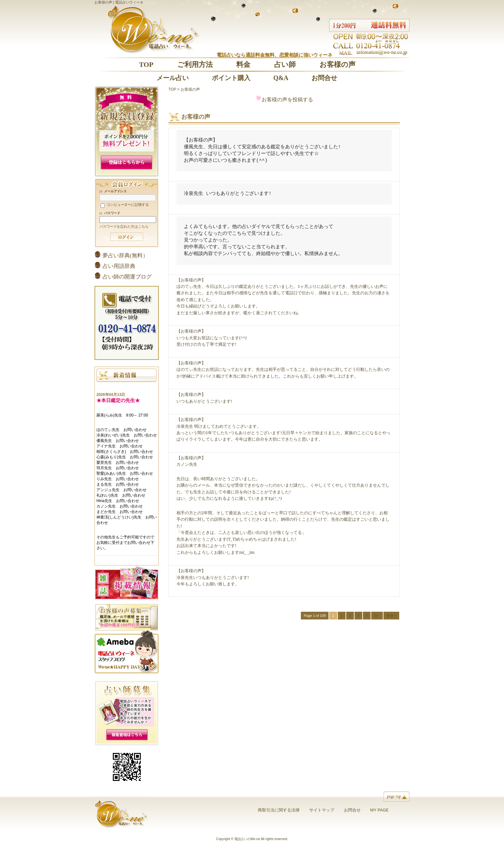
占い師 (285, 64)
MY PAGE (379, 810)
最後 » (391, 616)
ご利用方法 (195, 64)
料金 (243, 64)
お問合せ (324, 78)
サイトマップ (322, 810)
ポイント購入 (231, 78)
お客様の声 (337, 64)
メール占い (173, 78)
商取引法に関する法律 (279, 810)
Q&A (281, 78)
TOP (146, 64)
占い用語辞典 (119, 266)
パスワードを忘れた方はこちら (124, 226)
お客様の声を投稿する (287, 100)
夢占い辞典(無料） (125, 256)
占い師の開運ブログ (127, 277)
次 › (377, 616)
